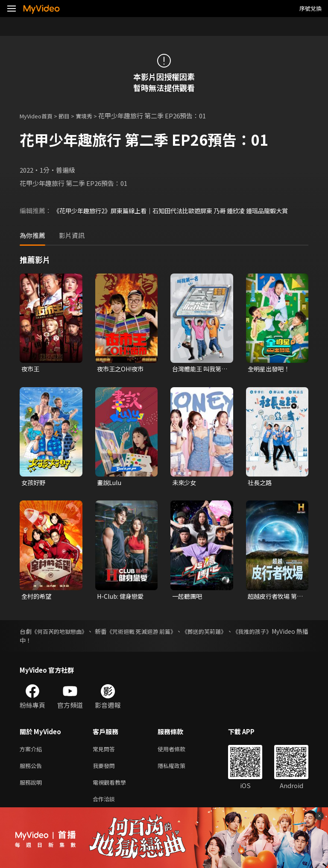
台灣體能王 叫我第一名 (198, 369)
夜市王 (31, 369)
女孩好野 (34, 484)
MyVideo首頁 (39, 116)
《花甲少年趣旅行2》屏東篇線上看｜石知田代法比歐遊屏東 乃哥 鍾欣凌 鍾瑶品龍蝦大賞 (179, 210)
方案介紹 (32, 752)
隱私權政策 (179, 769)
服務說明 (32, 787)
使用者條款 (179, 752)
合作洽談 (105, 805)
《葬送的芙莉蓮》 (233, 633)
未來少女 (185, 484)
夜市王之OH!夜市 (122, 369)
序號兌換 (310, 8)
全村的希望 (37, 598)
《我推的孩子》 (287, 633)
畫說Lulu (110, 484)
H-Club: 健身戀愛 (122, 598)
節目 (71, 116)
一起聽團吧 (188, 598)
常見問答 (105, 752)
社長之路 (261, 484)
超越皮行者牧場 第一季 (274, 598)
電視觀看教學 (112, 787)
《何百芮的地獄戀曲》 (65, 633)
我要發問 (105, 769)
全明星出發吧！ (270, 369)
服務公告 (32, 769)
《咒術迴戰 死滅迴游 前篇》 (161, 633)
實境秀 (93, 116)
